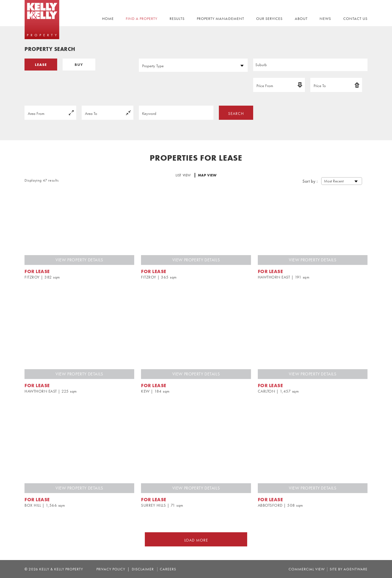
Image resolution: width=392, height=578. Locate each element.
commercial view (307, 569)
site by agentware (349, 569)
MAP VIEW (207, 175)
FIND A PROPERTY (142, 19)
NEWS (325, 19)
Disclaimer (142, 569)
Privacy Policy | (113, 569)
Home (108, 19)
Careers (168, 569)
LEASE (41, 65)
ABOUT (301, 19)
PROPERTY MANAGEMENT (220, 19)
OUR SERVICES (269, 19)
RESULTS (177, 19)
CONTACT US (355, 19)
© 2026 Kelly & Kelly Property (54, 569)
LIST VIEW (184, 175)
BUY (79, 65)
